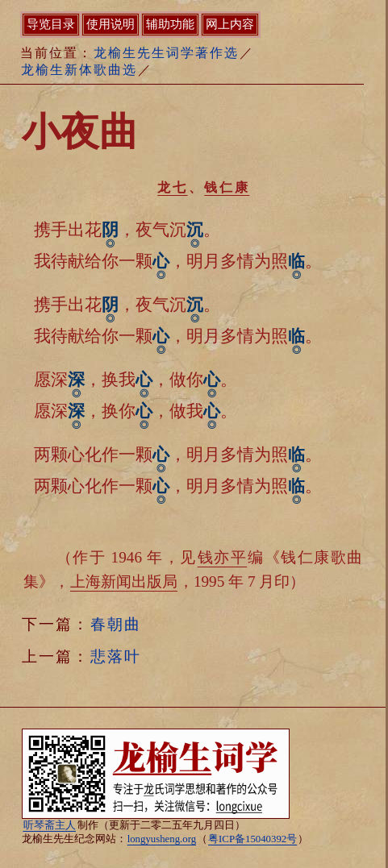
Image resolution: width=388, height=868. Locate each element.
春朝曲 (116, 624)
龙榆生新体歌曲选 (79, 70)
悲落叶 (116, 656)
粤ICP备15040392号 (252, 839)
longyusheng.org (162, 839)
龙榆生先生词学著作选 (166, 53)
